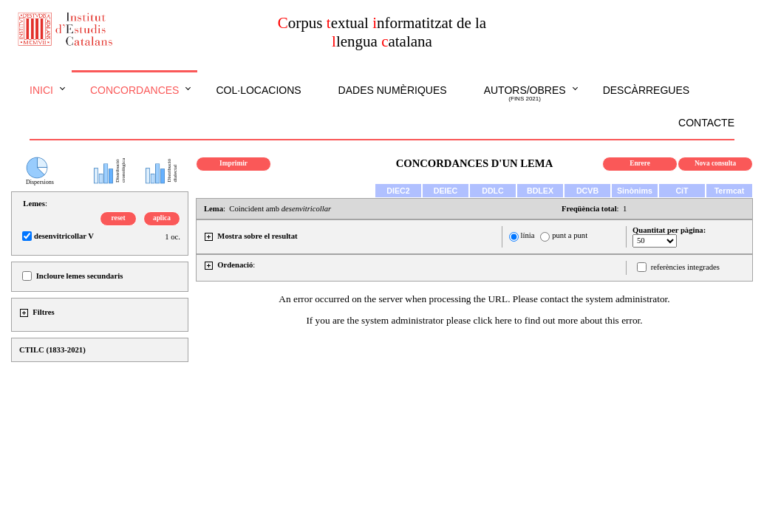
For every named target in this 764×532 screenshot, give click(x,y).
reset (119, 218)
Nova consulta (715, 163)
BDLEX (540, 191)
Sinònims (635, 191)
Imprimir (233, 163)
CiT (682, 191)
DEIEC (446, 191)
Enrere (640, 163)
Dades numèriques (393, 90)
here (504, 320)
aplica (162, 218)
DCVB (587, 191)
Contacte (706, 123)
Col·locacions (258, 90)
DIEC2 (398, 191)
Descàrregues (646, 90)
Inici (41, 90)
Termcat (730, 191)
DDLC (493, 191)
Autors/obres (525, 94)
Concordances (135, 90)
